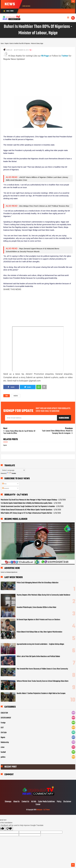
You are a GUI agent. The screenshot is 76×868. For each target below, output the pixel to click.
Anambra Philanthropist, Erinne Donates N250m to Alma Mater (36, 607)
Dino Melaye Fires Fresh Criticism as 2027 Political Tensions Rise (44, 206)
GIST (2, 728)
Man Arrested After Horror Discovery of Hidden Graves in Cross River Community (42, 669)
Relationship (5, 742)
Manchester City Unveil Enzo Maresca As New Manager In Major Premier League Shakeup (29, 500)
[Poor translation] (9, 829)
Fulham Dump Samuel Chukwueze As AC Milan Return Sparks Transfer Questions (27, 510)
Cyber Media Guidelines (46, 802)
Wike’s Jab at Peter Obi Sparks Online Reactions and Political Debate (38, 656)
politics (3, 757)
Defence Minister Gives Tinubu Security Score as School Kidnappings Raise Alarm (43, 681)
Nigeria (16, 396)
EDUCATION (4, 713)
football (3, 752)
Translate (11, 473)
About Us (17, 802)
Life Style (4, 733)
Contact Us (25, 802)
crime (3, 747)
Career (38, 805)
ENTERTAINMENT (6, 718)
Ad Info (34, 802)
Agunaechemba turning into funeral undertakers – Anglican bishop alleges (40, 644)
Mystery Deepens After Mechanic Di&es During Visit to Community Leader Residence (43, 595)
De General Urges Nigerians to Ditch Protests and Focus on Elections (38, 620)
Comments (6, 488)
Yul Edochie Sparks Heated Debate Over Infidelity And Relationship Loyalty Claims (27, 503)
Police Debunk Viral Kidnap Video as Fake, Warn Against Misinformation (39, 632)
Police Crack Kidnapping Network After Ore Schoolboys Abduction (38, 583)
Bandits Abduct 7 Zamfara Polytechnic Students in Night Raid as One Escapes (41, 693)
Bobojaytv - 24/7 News (43, 810)
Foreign (3, 723)
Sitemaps (8, 802)
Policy (59, 802)
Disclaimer (67, 802)
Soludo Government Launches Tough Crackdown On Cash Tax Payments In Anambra (28, 506)
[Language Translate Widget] (13, 470)
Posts (4, 484)
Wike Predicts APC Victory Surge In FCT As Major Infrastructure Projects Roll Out (26, 513)
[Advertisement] (40, 78)
